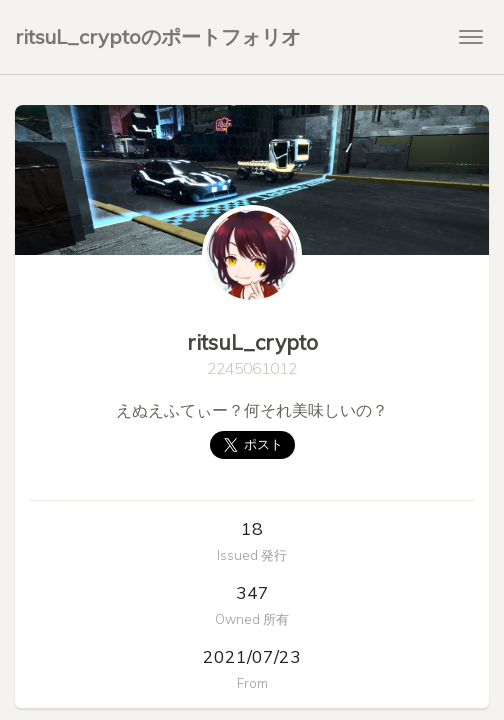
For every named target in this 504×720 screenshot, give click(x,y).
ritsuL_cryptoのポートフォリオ (158, 36)
